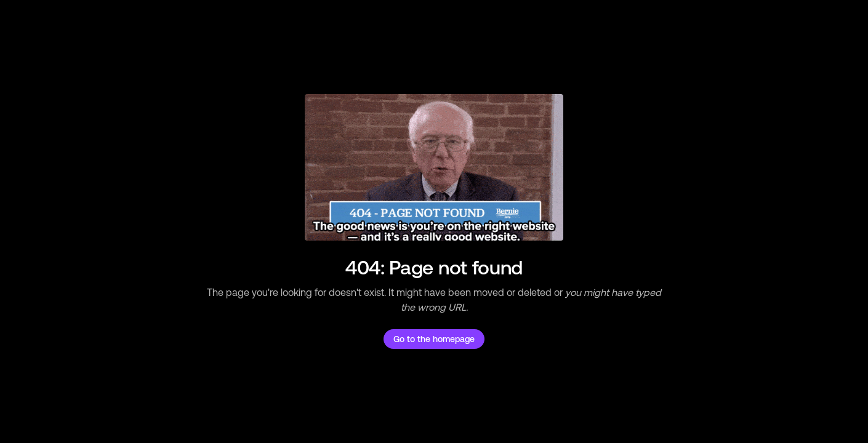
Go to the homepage (434, 339)
